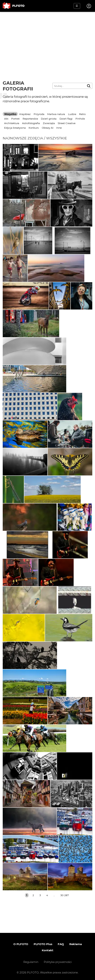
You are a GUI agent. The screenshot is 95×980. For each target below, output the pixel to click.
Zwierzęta (49, 123)
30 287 (65, 895)
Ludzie (72, 114)
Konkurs (34, 128)
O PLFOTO (21, 944)
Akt (6, 119)
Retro (82, 114)
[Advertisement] (47, 39)
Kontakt (48, 950)
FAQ (61, 944)
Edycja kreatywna (15, 128)
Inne (59, 128)
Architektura (12, 123)
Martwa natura (56, 114)
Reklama (76, 944)
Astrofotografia (31, 123)
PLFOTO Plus (43, 944)
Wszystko (10, 114)
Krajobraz (25, 114)
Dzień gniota (49, 119)
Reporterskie (30, 119)
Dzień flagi (66, 119)
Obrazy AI (48, 128)
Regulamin (31, 962)
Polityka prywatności (58, 962)
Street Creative (67, 123)
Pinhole (80, 119)
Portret (15, 119)
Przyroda (39, 114)
